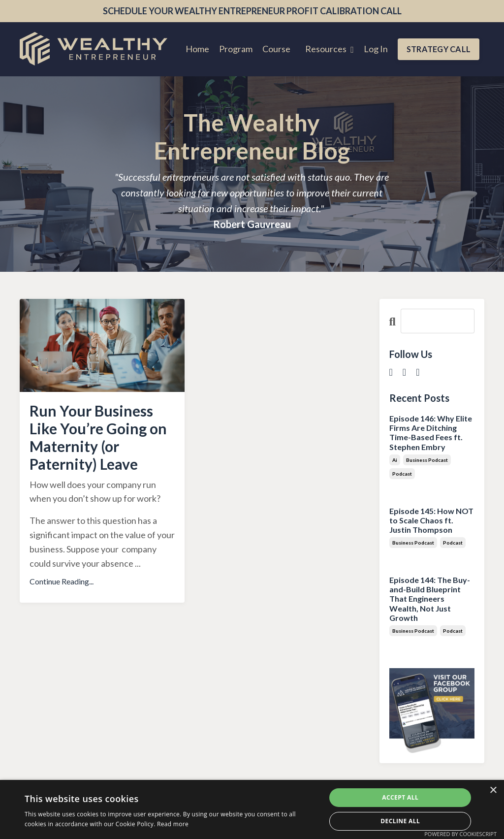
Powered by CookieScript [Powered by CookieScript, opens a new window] (460, 834)
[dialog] (252, 809)
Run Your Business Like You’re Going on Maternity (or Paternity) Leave (98, 437)
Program (236, 49)
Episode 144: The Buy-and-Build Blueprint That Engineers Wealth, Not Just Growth (430, 599)
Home (197, 49)
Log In (376, 49)
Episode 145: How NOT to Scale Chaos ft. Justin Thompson (431, 520)
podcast (402, 474)
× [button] (493, 791)
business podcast (427, 460)
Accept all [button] (400, 797)
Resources (330, 49)
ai (395, 460)
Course (276, 49)
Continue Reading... (62, 581)
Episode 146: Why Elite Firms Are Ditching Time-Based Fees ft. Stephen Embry (431, 433)
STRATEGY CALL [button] (439, 49)
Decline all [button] (400, 821)
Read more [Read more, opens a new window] (173, 824)
